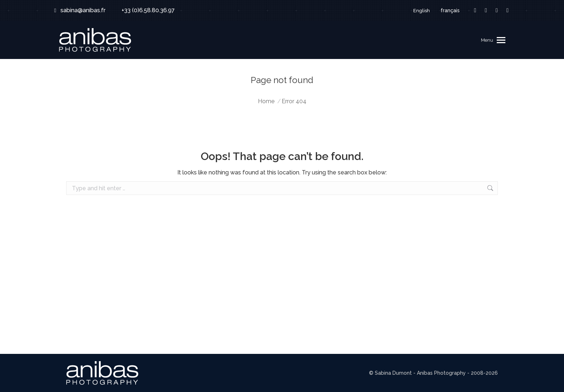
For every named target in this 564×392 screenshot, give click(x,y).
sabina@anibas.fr (79, 10)
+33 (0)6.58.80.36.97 (144, 10)
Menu (487, 40)
